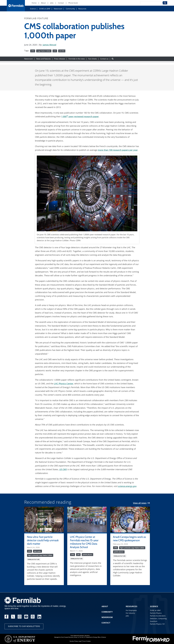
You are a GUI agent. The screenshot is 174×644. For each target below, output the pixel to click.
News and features (43, 59)
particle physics (87, 555)
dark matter (37, 551)
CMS (33, 51)
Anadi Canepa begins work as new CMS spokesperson (129, 539)
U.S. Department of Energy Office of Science (95, 637)
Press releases (60, 59)
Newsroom (58, 9)
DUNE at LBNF (45, 9)
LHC (55, 51)
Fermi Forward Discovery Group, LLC (70, 637)
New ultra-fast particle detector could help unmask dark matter (43, 540)
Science (33, 9)
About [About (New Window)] (43, 3)
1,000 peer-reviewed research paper (80, 116)
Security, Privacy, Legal (75, 641)
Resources (82, 9)
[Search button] (113, 59)
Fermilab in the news (77, 59)
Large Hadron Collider (44, 51)
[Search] (151, 3)
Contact (106, 623)
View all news (140, 503)
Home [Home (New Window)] (34, 3)
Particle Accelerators (158, 616)
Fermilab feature (34, 559)
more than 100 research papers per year (118, 150)
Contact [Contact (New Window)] (61, 3)
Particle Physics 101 (157, 624)
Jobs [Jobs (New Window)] (52, 3)
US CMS (62, 51)
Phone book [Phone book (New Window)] (73, 3)
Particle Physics (156, 613)
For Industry (130, 613)
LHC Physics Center (64, 384)
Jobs (127, 616)
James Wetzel (49, 45)
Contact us (104, 59)
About (105, 606)
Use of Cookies (87, 641)
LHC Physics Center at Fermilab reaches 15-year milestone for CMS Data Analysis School (84, 542)
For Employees (131, 610)
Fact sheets (92, 59)
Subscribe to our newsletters (24, 626)
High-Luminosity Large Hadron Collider (40, 555)
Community (70, 9)
